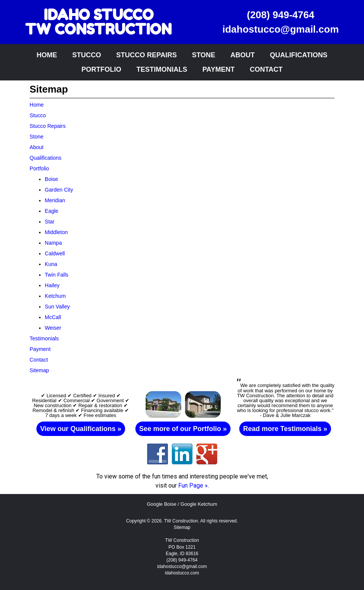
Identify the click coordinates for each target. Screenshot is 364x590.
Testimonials (162, 69)
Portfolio (101, 69)
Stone (204, 55)
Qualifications (299, 55)
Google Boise (162, 504)
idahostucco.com (182, 573)
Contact (266, 69)
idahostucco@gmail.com (280, 29)
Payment (219, 69)
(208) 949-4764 (281, 15)
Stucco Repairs (146, 55)
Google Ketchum (199, 504)
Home (47, 55)
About (243, 55)
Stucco (86, 55)
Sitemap (182, 527)
